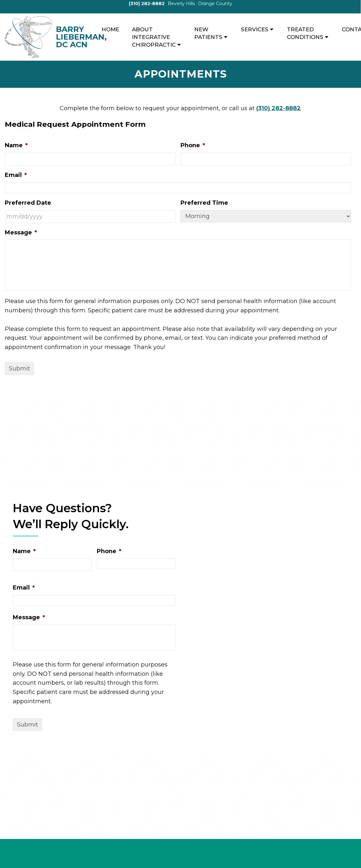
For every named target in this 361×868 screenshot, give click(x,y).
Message (21, 232)
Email (16, 175)
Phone (193, 145)
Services (255, 29)
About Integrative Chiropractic (154, 37)
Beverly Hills (181, 4)
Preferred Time (204, 203)
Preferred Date (28, 203)
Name (16, 145)
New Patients (208, 33)
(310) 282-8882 (147, 4)
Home (110, 29)
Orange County (215, 4)
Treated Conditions (305, 33)
